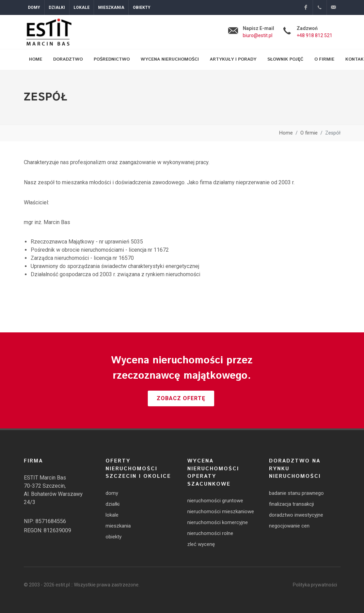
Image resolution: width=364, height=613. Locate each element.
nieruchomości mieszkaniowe (221, 512)
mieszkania (118, 526)
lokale (112, 515)
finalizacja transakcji (291, 504)
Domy (34, 7)
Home (286, 133)
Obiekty (142, 7)
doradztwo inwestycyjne (296, 515)
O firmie (309, 133)
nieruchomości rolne (210, 533)
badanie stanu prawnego (296, 493)
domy (112, 493)
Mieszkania (111, 7)
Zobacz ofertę (181, 398)
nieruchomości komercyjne (218, 522)
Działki (57, 7)
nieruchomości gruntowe (215, 501)
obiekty (114, 537)
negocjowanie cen (289, 526)
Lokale (82, 7)
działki (113, 504)
